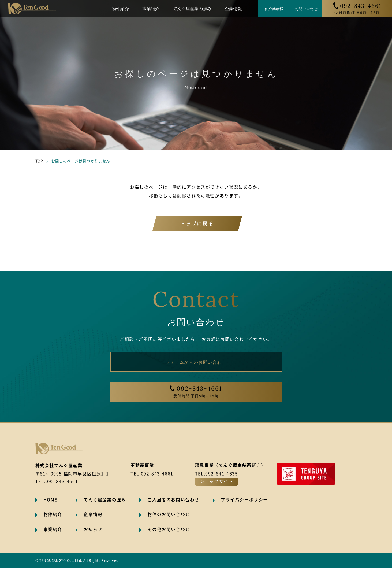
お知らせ (93, 529)
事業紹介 (151, 8)
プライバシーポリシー (244, 500)
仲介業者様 (274, 9)
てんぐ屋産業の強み (192, 8)
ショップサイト (216, 481)
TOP (39, 161)
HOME (51, 500)
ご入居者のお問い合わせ (173, 500)
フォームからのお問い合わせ (196, 362)
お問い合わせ (306, 9)
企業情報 (233, 8)
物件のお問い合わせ (169, 514)
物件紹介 (120, 8)
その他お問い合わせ (169, 529)
